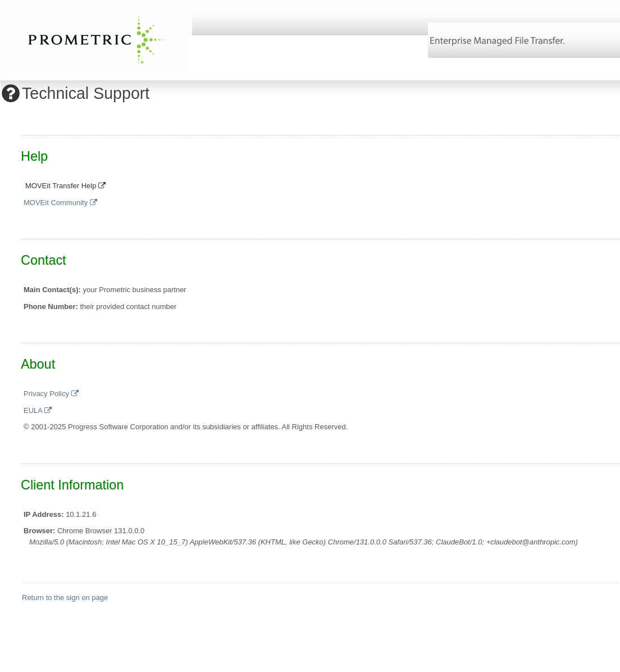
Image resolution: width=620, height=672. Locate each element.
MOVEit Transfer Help (65, 186)
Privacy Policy (51, 394)
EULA (38, 410)
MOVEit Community (60, 203)
